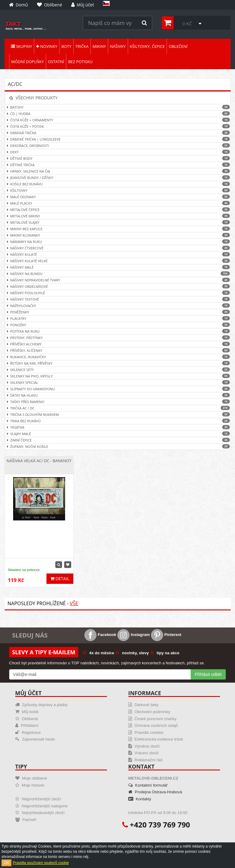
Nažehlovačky (118, 306)
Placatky (118, 318)
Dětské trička (118, 165)
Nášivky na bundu (118, 274)
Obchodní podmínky (149, 712)
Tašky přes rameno (118, 402)
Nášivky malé (118, 267)
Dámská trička (118, 133)
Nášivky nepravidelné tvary (118, 280)
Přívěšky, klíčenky (118, 350)
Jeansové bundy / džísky (118, 178)
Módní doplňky (28, 62)
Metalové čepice (118, 210)
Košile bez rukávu (118, 184)
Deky (118, 152)
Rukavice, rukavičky (118, 357)
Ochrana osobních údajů (153, 725)
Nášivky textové (118, 299)
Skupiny (22, 46)
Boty (66, 46)
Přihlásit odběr (208, 674)
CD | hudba (118, 114)
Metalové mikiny (118, 216)
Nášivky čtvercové (118, 248)
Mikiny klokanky (118, 235)
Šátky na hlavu (118, 395)
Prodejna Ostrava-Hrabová (155, 792)
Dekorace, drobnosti (118, 146)
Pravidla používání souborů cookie (41, 863)
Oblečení (178, 46)
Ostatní (56, 62)
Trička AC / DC (118, 408)
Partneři (26, 820)
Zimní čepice (118, 440)
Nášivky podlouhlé (118, 293)
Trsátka (118, 427)
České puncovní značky (152, 719)
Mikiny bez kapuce (118, 229)
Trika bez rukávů (118, 421)
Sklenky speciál (118, 382)
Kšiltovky (118, 190)
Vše (74, 603)
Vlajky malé (118, 434)
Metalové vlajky (118, 222)
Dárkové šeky (143, 705)
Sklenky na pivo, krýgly (118, 376)
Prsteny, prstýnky (118, 338)
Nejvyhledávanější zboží (40, 813)
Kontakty (140, 799)
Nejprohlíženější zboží (38, 799)
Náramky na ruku (118, 242)
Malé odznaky (118, 197)
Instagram (134, 635)
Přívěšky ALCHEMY (118, 344)
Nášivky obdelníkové (118, 286)
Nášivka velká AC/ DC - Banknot (39, 461)
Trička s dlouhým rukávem (118, 414)
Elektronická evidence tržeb (156, 739)
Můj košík (27, 712)
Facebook (100, 635)
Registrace (28, 732)
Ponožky (118, 325)
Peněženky (118, 312)
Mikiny (99, 46)
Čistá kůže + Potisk (118, 126)
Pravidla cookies (146, 732)
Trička (82, 46)
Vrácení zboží (144, 753)
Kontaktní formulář (148, 785)
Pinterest (166, 635)
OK (7, 863)
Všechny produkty (34, 98)
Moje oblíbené (31, 778)
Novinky (47, 46)
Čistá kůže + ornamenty (118, 120)
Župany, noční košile (118, 447)
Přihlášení (27, 725)
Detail (60, 579)
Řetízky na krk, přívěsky (118, 363)
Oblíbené (27, 719)
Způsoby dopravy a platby (41, 705)
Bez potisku (80, 62)
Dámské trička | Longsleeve (118, 139)
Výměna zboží (144, 746)
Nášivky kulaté (118, 254)
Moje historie (30, 785)
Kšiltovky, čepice (147, 46)
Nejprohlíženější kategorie (42, 806)
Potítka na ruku (118, 331)
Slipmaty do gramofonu (118, 389)
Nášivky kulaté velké (118, 261)
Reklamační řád (145, 760)
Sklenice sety (118, 370)
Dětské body (118, 158)
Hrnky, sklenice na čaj (118, 171)
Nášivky (118, 46)
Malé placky (118, 203)
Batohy (118, 107)
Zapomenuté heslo (35, 739)
